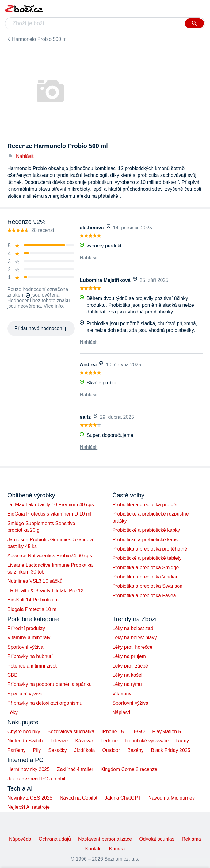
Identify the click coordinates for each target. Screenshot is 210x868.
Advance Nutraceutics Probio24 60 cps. (50, 556)
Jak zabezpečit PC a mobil (36, 779)
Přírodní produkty (26, 628)
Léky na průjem (129, 656)
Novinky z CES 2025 (30, 798)
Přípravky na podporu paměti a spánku (50, 684)
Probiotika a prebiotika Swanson (148, 586)
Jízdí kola (85, 750)
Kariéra (117, 849)
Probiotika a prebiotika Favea (144, 596)
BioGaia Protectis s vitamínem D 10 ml (49, 514)
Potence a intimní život (32, 666)
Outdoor (111, 750)
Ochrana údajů (55, 839)
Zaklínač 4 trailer (75, 769)
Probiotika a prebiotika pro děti (146, 505)
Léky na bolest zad (133, 628)
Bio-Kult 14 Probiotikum (33, 600)
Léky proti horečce (133, 647)
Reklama (191, 839)
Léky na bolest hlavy (135, 638)
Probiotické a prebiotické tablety (147, 558)
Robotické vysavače (147, 741)
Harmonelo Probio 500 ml (40, 39)
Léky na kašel (128, 675)
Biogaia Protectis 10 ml (32, 609)
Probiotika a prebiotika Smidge (146, 568)
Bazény (135, 750)
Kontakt (94, 849)
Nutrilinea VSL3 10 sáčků (35, 581)
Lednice (109, 741)
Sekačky (57, 750)
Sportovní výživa (25, 647)
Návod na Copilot (79, 798)
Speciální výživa (25, 694)
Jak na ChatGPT (123, 798)
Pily (37, 750)
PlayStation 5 (166, 732)
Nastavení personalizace (105, 839)
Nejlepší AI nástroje (29, 807)
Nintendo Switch (25, 741)
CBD (13, 675)
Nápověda (20, 839)
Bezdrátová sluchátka (71, 732)
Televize (59, 741)
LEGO (138, 732)
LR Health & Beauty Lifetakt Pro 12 (45, 591)
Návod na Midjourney (172, 798)
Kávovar (84, 741)
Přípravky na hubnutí (30, 656)
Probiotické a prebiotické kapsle (147, 540)
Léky (13, 712)
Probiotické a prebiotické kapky (146, 530)
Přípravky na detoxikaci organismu (45, 703)
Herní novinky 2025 (29, 769)
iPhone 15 (113, 732)
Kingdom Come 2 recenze (129, 769)
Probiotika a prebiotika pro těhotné (150, 549)
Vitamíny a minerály (29, 638)
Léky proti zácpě (130, 666)
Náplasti (121, 712)
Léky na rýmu (127, 684)
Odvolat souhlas (157, 839)
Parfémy (17, 750)
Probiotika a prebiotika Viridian (146, 577)
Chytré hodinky (24, 732)
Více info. (54, 306)
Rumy (182, 741)
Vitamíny (122, 694)
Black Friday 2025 (171, 750)
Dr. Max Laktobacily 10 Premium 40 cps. (51, 505)
